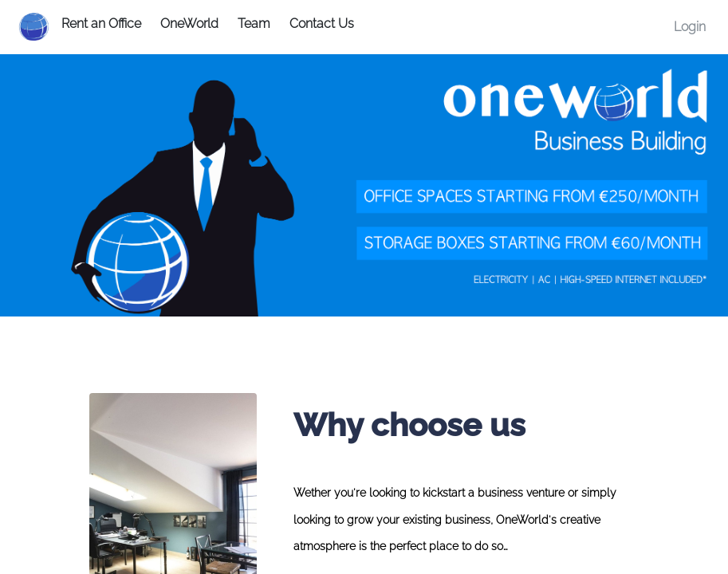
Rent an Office (101, 24)
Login (690, 27)
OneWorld (189, 24)
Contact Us (322, 24)
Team (254, 24)
